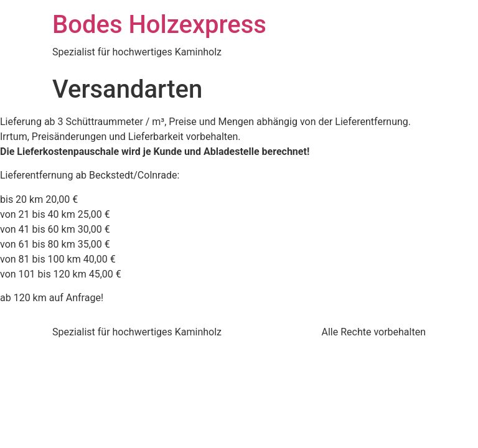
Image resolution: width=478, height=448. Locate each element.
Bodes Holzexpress (159, 25)
